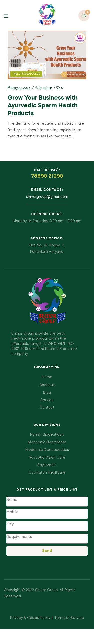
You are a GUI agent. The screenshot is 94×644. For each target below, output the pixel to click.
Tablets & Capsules (26, 74)
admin (47, 88)
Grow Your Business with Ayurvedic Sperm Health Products (43, 106)
